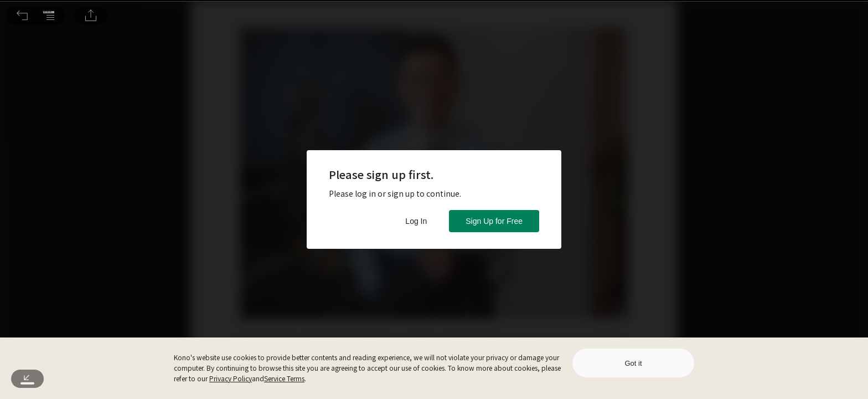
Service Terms (284, 378)
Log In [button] (416, 221)
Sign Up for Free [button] (494, 221)
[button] (22, 16)
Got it (633, 363)
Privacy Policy (231, 378)
